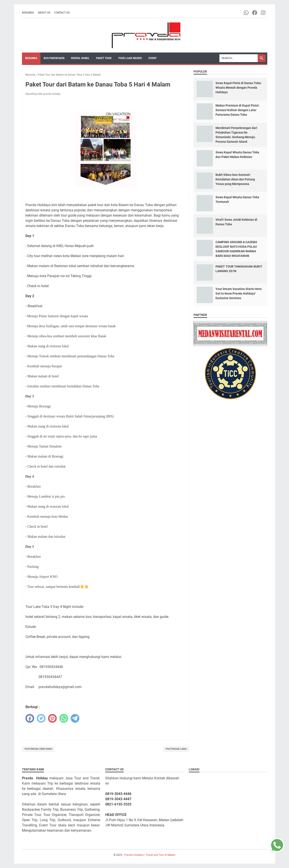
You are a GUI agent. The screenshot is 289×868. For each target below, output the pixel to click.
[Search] (239, 58)
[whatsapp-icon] (246, 13)
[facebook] (30, 718)
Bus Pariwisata (54, 58)
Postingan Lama (176, 749)
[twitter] (41, 718)
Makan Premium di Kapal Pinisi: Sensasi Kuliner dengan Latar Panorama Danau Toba (237, 110)
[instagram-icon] (263, 13)
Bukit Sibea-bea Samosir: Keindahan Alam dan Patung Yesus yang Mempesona (235, 179)
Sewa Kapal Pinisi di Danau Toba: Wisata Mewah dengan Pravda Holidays (239, 88)
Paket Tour (104, 58)
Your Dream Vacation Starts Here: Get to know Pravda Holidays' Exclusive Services (239, 293)
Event (153, 58)
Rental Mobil (80, 58)
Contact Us (62, 13)
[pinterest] (52, 718)
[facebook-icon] (255, 13)
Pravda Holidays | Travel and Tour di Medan (150, 855)
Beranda (28, 13)
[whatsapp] (64, 718)
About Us (44, 13)
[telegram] (75, 718)
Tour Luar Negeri (130, 58)
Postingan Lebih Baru (38, 749)
